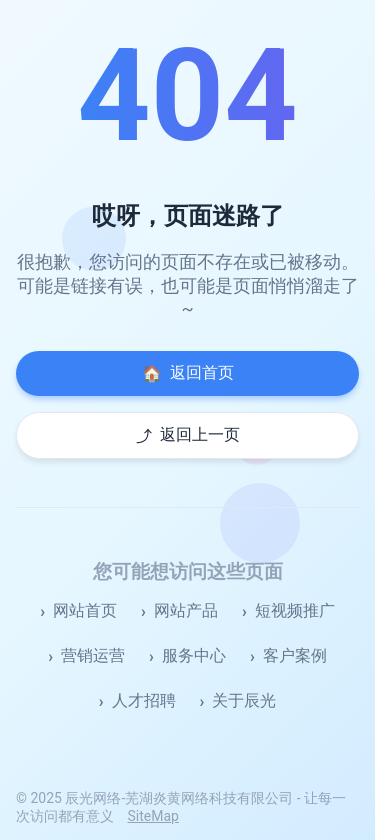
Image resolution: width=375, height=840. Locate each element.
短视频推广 (295, 610)
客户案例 (295, 655)
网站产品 (186, 610)
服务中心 (194, 655)
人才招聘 (144, 700)
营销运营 (93, 655)
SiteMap (152, 816)
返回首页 (188, 373)
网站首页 (85, 610)
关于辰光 (244, 700)
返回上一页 (188, 435)
